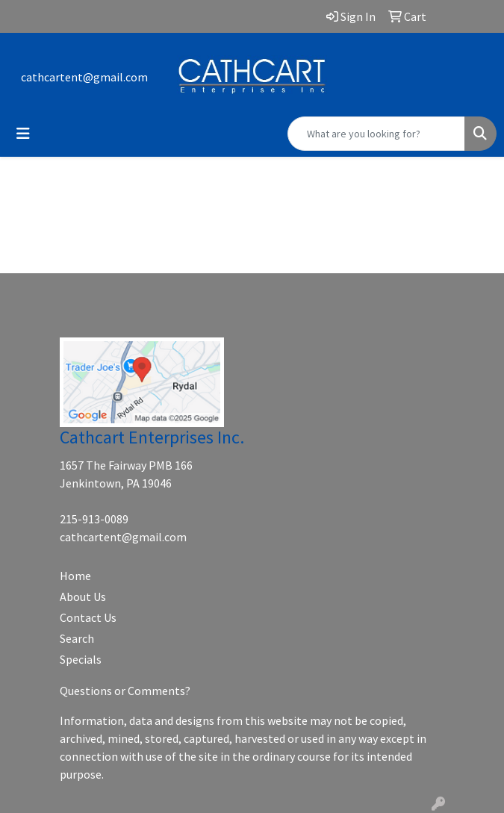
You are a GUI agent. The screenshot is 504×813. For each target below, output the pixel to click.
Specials (81, 659)
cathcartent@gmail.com (84, 77)
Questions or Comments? (125, 691)
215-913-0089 (94, 519)
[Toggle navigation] (23, 134)
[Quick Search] (376, 134)
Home (75, 576)
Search (77, 638)
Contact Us (88, 617)
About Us (83, 596)
